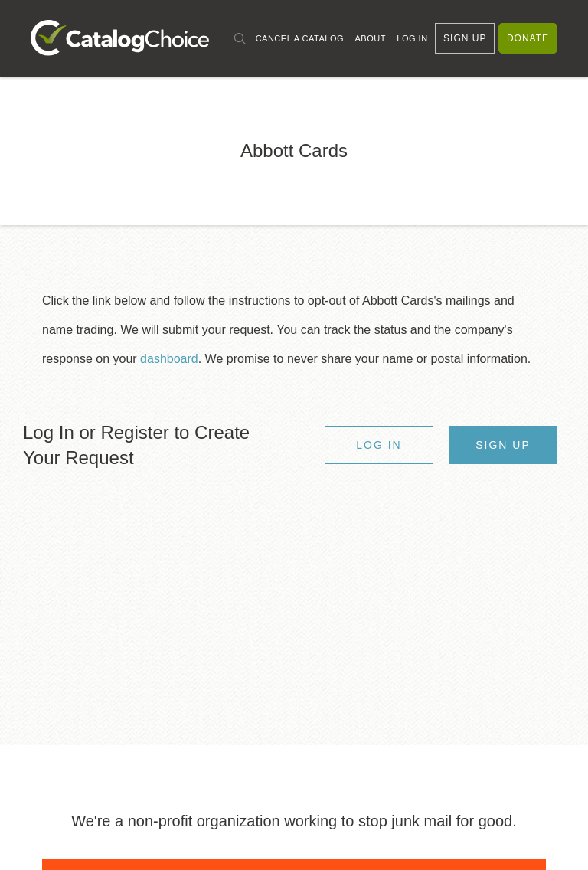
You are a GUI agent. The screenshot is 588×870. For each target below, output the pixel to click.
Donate (528, 38)
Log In (412, 38)
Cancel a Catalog (300, 38)
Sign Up (465, 38)
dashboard (169, 359)
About (370, 38)
